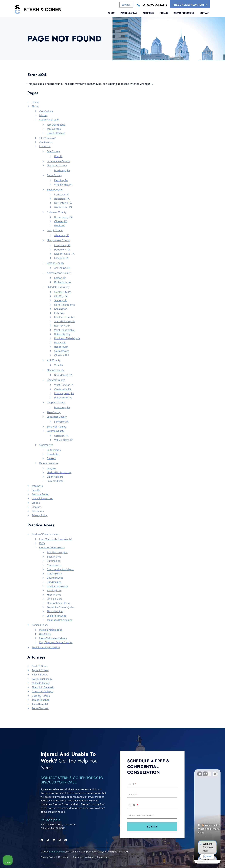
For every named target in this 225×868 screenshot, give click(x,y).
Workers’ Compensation (45, 534)
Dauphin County (56, 402)
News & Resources (184, 13)
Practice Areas (129, 13)
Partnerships (54, 450)
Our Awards (46, 142)
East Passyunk (62, 326)
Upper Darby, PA (63, 217)
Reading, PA (61, 180)
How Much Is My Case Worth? (56, 539)
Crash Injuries (54, 573)
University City (62, 334)
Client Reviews (48, 138)
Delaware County (57, 212)
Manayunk (60, 342)
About (111, 13)
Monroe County (55, 370)
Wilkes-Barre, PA (64, 440)
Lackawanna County (58, 161)
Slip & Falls (45, 634)
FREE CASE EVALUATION (190, 5)
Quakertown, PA (63, 207)
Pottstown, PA (62, 250)
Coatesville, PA (63, 389)
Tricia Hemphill (40, 704)
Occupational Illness (58, 603)
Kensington (61, 309)
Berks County (54, 175)
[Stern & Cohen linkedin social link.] (54, 840)
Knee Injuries (54, 595)
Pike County (54, 412)
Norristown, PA (62, 245)
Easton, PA (60, 278)
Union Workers (55, 477)
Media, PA (60, 225)
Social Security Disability (46, 647)
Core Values (46, 111)
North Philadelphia (65, 305)
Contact (205, 13)
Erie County (53, 151)
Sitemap (77, 857)
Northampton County (59, 273)
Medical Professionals (59, 472)
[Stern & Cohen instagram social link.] (60, 840)
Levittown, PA (62, 194)
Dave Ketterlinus (56, 133)
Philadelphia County (58, 287)
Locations (45, 146)
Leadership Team (49, 119)
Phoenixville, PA (63, 397)
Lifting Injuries (55, 599)
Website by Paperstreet (97, 857)
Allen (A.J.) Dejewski (43, 687)
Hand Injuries (54, 582)
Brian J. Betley (40, 674)
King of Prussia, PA (64, 254)
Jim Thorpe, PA (62, 268)
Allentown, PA (62, 235)
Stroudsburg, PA (63, 375)
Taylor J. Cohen (40, 670)
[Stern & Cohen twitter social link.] (48, 840)
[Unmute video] (172, 772)
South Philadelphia (65, 321)
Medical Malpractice (51, 630)
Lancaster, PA (62, 422)
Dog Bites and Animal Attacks (56, 642)
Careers (51, 458)
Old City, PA (61, 296)
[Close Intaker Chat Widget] (215, 772)
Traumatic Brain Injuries (60, 620)
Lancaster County (57, 417)
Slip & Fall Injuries (56, 616)
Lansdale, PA (61, 258)
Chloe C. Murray (41, 683)
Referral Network (49, 463)
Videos (36, 503)
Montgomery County (58, 240)
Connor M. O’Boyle (42, 691)
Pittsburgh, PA (62, 170)
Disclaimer (38, 511)
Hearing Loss (54, 590)
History (43, 115)
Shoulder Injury (55, 611)
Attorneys (149, 13)
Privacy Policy (40, 515)
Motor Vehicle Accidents (53, 638)
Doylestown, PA (63, 203)
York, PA (59, 365)
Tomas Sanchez (40, 700)
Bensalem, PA (62, 199)
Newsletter (53, 454)
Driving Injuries (55, 578)
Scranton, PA (61, 436)
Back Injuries (54, 557)
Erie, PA (58, 156)
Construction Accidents (60, 569)
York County (54, 360)
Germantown (62, 351)
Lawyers (51, 468)
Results (164, 13)
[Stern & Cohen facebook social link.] (42, 840)
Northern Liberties (64, 317)
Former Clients (55, 481)
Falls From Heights (57, 552)
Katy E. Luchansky (42, 679)
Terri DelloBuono (56, 125)
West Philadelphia (64, 330)
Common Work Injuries (52, 547)
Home (35, 102)
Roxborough (61, 347)
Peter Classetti (40, 708)
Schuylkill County (57, 427)
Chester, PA (61, 221)
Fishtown (59, 313)
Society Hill (61, 300)
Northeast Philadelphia (67, 338)
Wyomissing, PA (63, 185)
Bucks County (55, 190)
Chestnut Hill (61, 355)
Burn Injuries (53, 561)
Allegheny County (57, 165)
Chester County (56, 380)
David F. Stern (40, 666)
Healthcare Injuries (57, 586)
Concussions (54, 565)
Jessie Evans (54, 129)
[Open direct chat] (209, 772)
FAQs (42, 543)
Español (126, 5)
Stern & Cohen (57, 851)
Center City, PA (63, 292)
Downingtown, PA (64, 393)
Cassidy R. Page (41, 696)
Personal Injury (40, 625)
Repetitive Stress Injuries (61, 607)
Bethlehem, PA (62, 282)
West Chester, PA (64, 385)
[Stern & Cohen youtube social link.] (66, 840)
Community (46, 445)
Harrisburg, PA (62, 407)
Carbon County (55, 263)
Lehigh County (55, 230)
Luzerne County (56, 431)
